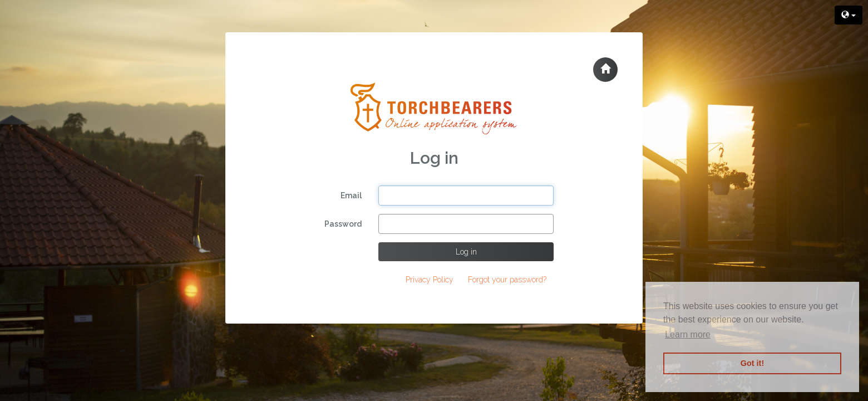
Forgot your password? (507, 280)
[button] (605, 70)
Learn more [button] (688, 334)
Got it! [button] (752, 363)
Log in (466, 252)
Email (351, 195)
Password (343, 224)
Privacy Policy (430, 280)
